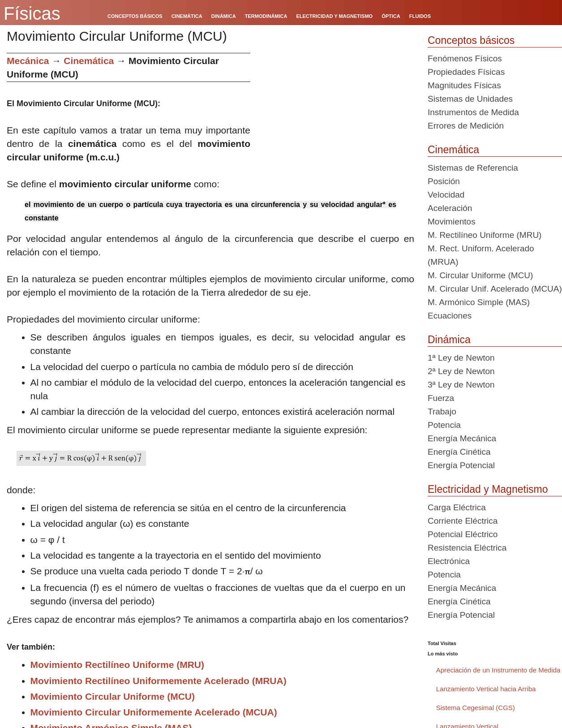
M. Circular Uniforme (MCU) (480, 275)
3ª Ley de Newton (461, 385)
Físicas (32, 13)
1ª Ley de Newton (461, 358)
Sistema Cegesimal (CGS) (476, 708)
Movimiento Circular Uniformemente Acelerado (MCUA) (154, 712)
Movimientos (452, 222)
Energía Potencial (461, 465)
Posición (444, 181)
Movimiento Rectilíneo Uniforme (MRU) (118, 665)
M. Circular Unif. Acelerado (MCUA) (495, 289)
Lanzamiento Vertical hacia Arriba (486, 689)
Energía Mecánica (462, 438)
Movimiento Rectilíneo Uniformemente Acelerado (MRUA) (159, 681)
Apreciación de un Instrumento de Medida (498, 670)
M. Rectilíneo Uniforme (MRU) (485, 235)
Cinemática (89, 61)
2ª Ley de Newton (461, 371)
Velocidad (446, 195)
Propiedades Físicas (466, 72)
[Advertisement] (336, 116)
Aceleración (450, 208)
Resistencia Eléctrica (467, 548)
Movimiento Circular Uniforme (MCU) (113, 696)
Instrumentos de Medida (473, 112)
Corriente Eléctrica (463, 521)
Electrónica (449, 561)
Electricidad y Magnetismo (488, 489)
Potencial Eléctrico (463, 534)
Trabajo (442, 411)
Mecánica (28, 61)
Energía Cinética (459, 452)
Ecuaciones (450, 316)
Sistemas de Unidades (470, 99)
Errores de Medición (466, 126)
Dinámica (449, 340)
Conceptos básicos (471, 40)
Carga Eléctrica (457, 507)
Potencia (444, 425)
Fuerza (441, 398)
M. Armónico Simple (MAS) (479, 302)
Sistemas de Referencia (473, 168)
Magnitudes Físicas (464, 85)
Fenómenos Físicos (465, 58)
